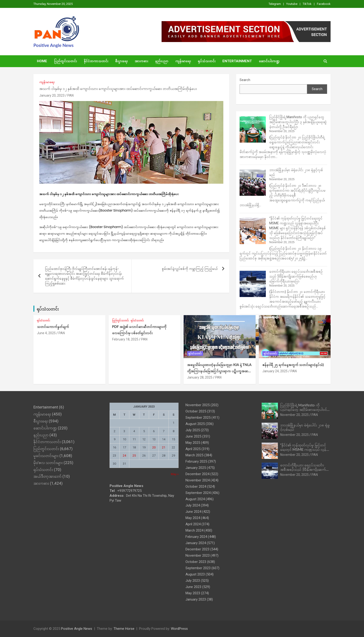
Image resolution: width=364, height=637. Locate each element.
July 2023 (193, 581)
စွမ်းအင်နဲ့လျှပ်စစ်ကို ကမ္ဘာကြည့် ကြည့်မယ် (190, 269)
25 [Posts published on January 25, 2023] (134, 456)
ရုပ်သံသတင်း (207, 61)
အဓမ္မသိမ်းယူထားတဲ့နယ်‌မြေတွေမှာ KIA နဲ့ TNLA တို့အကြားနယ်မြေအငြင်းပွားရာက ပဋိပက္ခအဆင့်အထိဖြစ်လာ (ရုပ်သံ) (219, 371)
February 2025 (196, 461)
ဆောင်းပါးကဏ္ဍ (269, 61)
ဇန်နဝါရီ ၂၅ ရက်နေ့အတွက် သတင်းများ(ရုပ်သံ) (293, 365)
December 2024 (197, 474)
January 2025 (196, 468)
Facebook (324, 4)
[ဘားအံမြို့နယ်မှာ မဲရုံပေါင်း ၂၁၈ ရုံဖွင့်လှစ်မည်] (253, 183)
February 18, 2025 (125, 339)
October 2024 (196, 487)
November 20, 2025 (294, 415)
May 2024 (193, 518)
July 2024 (193, 505)
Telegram (275, 4)
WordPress (179, 629)
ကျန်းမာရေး (183, 61)
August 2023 (195, 574)
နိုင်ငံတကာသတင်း (96, 61)
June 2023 (193, 587)
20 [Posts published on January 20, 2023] (154, 447)
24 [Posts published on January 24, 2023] (124, 456)
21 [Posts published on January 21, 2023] (164, 447)
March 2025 (194, 455)
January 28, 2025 (200, 377)
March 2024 (194, 530)
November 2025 (198, 405)
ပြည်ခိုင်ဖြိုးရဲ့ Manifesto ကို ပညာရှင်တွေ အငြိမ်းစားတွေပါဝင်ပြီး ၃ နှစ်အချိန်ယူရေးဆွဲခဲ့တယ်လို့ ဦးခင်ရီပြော (298, 122)
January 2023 (196, 599)
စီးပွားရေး (121, 61)
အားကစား (141, 61)
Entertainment (237, 61)
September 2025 (198, 418)
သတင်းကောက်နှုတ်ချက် (53, 327)
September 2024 (198, 493)
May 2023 (193, 593)
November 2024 (198, 480)
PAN (70, 95)
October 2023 (196, 562)
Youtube (292, 4)
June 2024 (193, 512)
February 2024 (196, 537)
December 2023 (197, 549)
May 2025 (193, 443)
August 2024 (195, 499)
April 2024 (193, 524)
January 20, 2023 (52, 95)
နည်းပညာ (162, 61)
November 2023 (198, 555)
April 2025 (193, 449)
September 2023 (198, 568)
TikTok (307, 4)
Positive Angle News (54, 45)
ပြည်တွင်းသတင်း (65, 61)
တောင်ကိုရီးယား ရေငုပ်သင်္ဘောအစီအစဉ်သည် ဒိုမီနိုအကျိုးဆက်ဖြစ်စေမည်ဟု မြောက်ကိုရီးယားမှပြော (296, 276)
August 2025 (195, 424)
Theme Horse (124, 629)
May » (175, 474)
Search (245, 80)
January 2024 (196, 543)
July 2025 (193, 430)
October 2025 (196, 411)
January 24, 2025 (275, 371)
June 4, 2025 (46, 333)
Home (42, 61)
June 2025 (193, 436)
